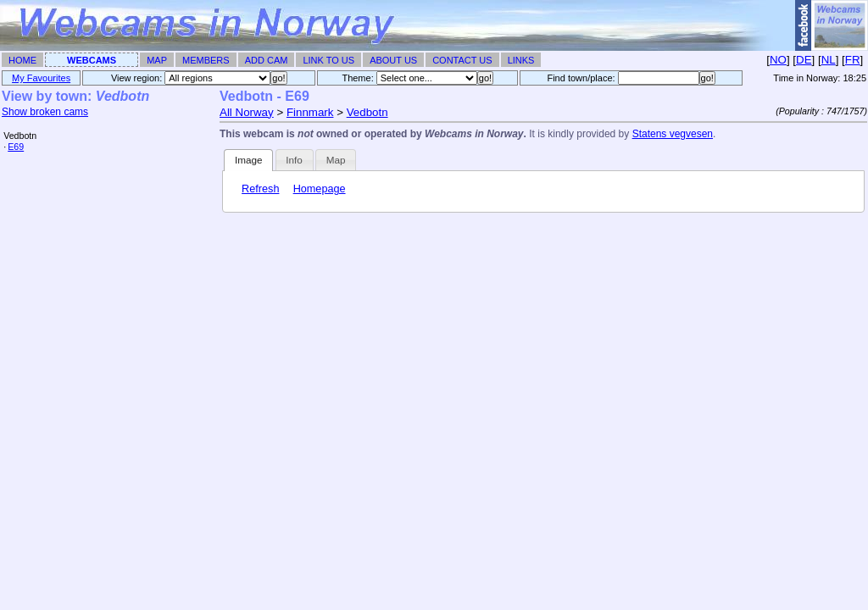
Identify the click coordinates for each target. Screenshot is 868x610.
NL (829, 60)
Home (22, 60)
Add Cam (267, 60)
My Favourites (41, 78)
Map (157, 60)
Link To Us (328, 60)
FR (853, 60)
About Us (393, 60)
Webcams (92, 60)
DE (804, 60)
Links (521, 60)
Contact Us (462, 60)
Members (206, 60)
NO (778, 60)
